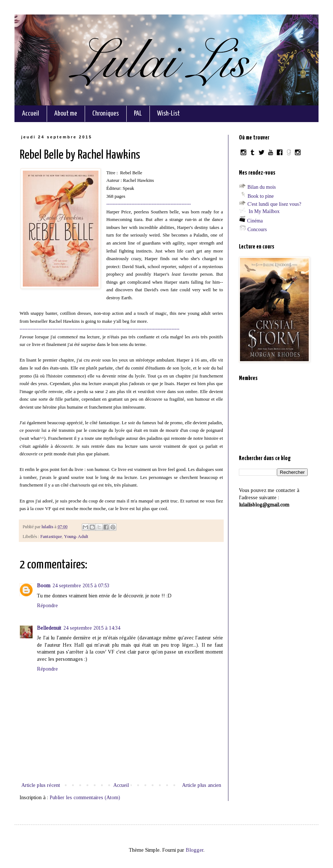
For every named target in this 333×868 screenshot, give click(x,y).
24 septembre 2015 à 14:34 (92, 628)
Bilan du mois (262, 187)
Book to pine (261, 196)
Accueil (31, 114)
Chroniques (106, 114)
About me (66, 114)
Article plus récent (41, 785)
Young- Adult (76, 537)
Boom (44, 586)
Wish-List (168, 114)
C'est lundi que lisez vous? (275, 204)
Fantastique (51, 537)
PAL (138, 114)
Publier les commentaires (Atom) (85, 798)
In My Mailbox (264, 211)
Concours (257, 229)
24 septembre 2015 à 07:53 (81, 586)
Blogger (195, 850)
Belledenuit (49, 628)
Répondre (47, 606)
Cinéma (255, 221)
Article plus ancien (202, 785)
